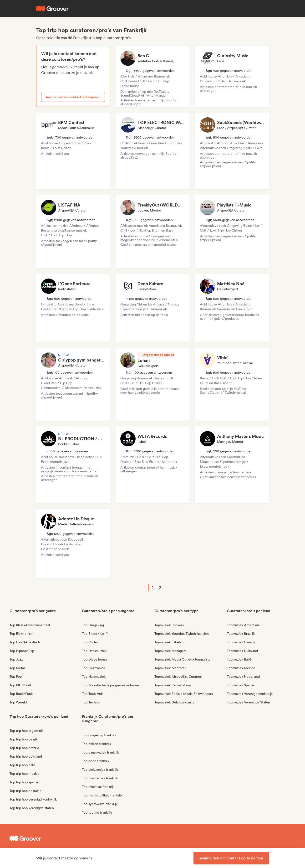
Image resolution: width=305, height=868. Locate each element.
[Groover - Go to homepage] (45, 838)
